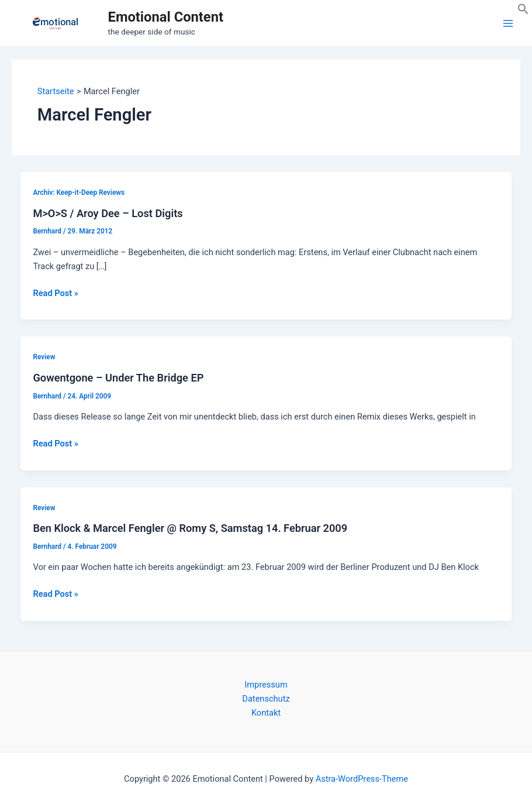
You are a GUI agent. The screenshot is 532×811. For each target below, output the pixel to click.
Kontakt (266, 713)
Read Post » (55, 293)
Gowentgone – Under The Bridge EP (118, 378)
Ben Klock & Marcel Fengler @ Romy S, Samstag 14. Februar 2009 (190, 528)
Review (44, 357)
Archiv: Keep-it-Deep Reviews (79, 193)
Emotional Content (166, 17)
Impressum (266, 685)
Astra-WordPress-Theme (362, 779)
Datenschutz (266, 699)
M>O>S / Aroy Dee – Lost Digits (108, 213)
